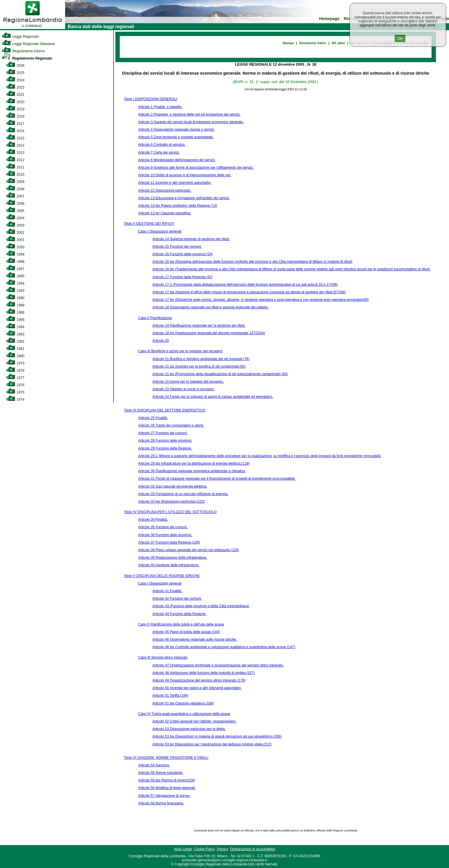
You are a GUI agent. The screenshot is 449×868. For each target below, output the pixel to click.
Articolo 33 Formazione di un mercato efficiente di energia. (183, 494)
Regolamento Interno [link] (23, 51)
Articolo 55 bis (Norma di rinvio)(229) (166, 780)
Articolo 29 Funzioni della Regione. (165, 448)
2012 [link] (15, 160)
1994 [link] (15, 283)
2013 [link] (15, 153)
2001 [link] (15, 240)
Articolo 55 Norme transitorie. (161, 773)
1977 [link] (15, 378)
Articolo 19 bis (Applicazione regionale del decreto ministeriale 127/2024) (209, 333)
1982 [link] (15, 342)
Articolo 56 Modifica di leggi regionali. (167, 788)
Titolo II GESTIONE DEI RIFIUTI (149, 224)
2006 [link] (15, 204)
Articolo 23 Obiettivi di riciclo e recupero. (183, 389)
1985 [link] (15, 320)
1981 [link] (15, 349)
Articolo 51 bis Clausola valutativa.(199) (183, 703)
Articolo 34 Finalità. (153, 520)
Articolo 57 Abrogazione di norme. (164, 796)
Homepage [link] (329, 19)
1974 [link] (15, 400)
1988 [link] (15, 312)
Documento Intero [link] (313, 43)
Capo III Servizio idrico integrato (163, 657)
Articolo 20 (161, 341)
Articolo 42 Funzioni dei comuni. (177, 599)
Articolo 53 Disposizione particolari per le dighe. (189, 729)
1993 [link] (15, 291)
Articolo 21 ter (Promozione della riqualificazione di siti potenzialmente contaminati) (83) (220, 374)
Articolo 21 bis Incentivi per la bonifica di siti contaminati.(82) (199, 366)
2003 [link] (15, 225)
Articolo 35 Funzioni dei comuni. (163, 527)
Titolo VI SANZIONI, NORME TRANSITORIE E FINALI (166, 758)
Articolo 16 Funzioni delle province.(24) (182, 254)
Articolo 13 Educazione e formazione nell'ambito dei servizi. (184, 198)
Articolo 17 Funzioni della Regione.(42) (182, 277)
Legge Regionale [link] (20, 37)
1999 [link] (15, 254)
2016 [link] (15, 131)
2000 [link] (15, 247)
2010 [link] (15, 175)
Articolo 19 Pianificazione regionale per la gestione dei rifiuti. (199, 326)
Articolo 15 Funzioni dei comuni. (177, 247)
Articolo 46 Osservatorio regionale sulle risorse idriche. (194, 639)
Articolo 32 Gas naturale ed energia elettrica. (172, 486)
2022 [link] (15, 87)
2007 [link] (15, 196)
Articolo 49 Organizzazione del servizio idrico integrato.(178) (199, 680)
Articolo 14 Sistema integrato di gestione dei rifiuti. (191, 239)
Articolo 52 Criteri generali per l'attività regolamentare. (194, 721)
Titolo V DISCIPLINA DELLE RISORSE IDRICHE (162, 576)
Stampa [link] (288, 43)
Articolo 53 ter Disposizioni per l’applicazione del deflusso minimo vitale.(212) (212, 744)
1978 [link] (15, 371)
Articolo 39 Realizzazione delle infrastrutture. (172, 558)
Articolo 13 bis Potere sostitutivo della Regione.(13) (178, 206)
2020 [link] (15, 102)
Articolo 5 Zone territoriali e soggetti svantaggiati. (176, 137)
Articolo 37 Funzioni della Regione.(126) (169, 542)
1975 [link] (15, 392)
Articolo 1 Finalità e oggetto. (160, 107)
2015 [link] (15, 138)
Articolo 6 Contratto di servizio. (162, 145)
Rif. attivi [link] (338, 43)
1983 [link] (15, 334)
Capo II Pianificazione (155, 318)
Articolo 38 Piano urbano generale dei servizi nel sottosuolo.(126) (188, 550)
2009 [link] (15, 182)
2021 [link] (15, 95)
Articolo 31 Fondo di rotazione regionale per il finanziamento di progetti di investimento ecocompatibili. (217, 479)
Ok (400, 38)
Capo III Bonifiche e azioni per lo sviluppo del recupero (180, 351)
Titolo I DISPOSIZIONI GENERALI (151, 99)
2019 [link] (15, 109)
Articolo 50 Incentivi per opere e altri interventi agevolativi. (197, 688)
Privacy (222, 849)
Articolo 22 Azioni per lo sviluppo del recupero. (188, 382)
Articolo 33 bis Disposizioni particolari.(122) (171, 502)
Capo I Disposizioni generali (160, 231)
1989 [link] (15, 305)
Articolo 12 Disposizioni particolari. (165, 191)
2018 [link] (15, 116)
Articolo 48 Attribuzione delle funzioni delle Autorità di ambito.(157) (203, 673)
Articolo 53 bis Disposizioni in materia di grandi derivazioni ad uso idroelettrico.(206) (217, 736)
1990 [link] (15, 298)
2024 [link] (15, 80)
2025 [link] (15, 73)
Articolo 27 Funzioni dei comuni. (163, 433)
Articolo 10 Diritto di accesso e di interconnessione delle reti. (185, 175)
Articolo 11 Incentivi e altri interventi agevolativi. (175, 183)
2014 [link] (15, 145)
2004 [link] (15, 218)
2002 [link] (15, 233)
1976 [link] (15, 385)
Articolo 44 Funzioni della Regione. (179, 614)
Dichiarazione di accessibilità (252, 849)
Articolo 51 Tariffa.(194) (170, 696)
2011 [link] (15, 167)
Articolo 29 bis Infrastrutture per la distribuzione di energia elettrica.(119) (194, 463)
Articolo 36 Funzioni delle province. (165, 535)
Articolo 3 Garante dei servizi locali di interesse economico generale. (191, 122)
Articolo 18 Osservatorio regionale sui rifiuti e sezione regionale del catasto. (210, 307)
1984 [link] (15, 327)
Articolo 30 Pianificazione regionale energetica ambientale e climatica (192, 471)
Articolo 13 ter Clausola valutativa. (164, 213)
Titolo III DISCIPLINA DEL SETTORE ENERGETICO (164, 410)
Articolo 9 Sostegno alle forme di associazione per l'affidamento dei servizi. (196, 168)
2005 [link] (15, 211)
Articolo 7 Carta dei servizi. (159, 152)
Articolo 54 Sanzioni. (154, 765)
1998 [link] (15, 262)
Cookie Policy (204, 849)
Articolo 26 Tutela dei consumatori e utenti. (171, 425)
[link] (33, 28)
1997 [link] (15, 269)
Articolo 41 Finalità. (167, 591)
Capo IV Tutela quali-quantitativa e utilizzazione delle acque (184, 714)
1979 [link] (15, 363)
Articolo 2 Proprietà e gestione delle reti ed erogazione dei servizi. (189, 114)
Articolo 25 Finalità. (153, 418)
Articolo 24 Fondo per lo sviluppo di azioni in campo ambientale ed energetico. (213, 397)
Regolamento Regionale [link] (27, 58)
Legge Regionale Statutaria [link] (28, 44)
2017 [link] (15, 124)
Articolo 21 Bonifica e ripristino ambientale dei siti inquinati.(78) (201, 359)
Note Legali (183, 849)
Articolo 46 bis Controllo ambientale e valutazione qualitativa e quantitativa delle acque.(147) (224, 647)
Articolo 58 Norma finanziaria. (161, 803)
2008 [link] (15, 189)
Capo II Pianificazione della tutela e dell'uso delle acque (181, 624)
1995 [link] (15, 276)
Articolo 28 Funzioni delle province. (165, 441)
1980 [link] (15, 356)
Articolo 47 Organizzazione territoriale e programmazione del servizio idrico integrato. (218, 665)
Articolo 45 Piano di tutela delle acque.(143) (186, 632)
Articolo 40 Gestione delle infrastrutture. (169, 565)
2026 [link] (15, 66)
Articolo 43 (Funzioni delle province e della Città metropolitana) (201, 606)
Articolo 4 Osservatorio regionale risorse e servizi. (176, 130)
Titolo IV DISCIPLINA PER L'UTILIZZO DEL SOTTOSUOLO (170, 512)
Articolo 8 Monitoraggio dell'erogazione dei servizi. (177, 160)
